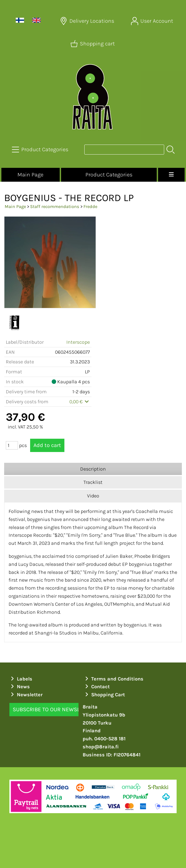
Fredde (90, 206)
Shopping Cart (104, 695)
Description (93, 469)
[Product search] (124, 150)
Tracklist (93, 482)
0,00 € (80, 402)
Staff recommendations (55, 206)
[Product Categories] (41, 150)
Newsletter (26, 695)
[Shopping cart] (93, 44)
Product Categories (109, 175)
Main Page (30, 175)
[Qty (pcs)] (12, 445)
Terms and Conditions (114, 679)
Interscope (78, 342)
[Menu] (171, 175)
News (20, 687)
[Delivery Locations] (88, 21)
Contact (97, 687)
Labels (21, 679)
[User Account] (153, 21)
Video (93, 496)
